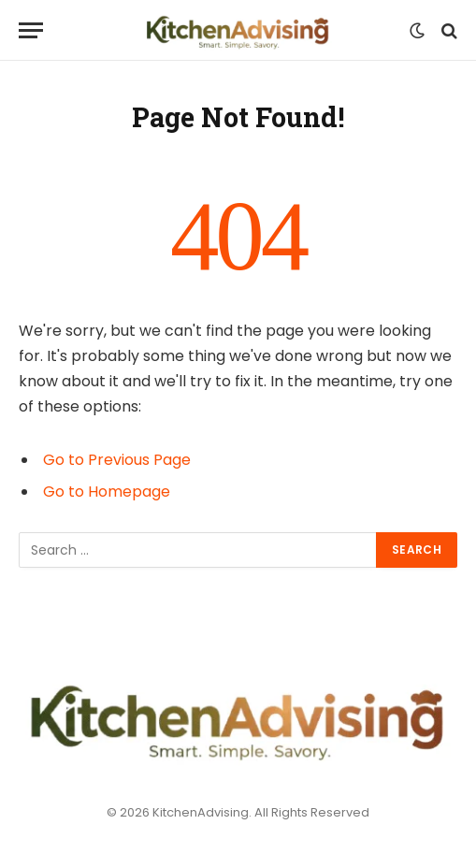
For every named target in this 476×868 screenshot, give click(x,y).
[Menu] (31, 30)
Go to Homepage (107, 492)
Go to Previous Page (117, 460)
